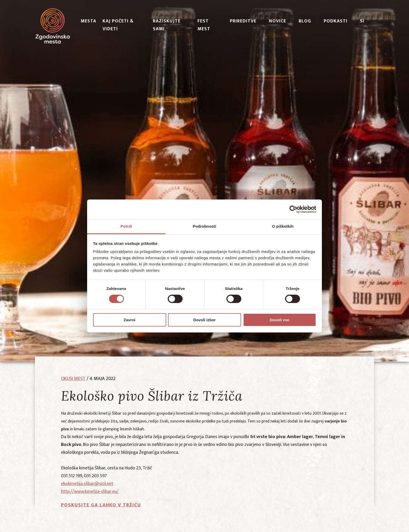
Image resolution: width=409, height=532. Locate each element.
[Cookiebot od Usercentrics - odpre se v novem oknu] (293, 209)
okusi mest (73, 379)
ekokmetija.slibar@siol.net (87, 484)
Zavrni (130, 320)
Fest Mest (204, 25)
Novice (278, 21)
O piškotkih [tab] (283, 226)
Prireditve (243, 21)
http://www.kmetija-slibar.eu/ (90, 492)
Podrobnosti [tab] (204, 226)
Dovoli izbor (204, 320)
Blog (305, 21)
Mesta (88, 21)
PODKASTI (336, 21)
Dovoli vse (279, 320)
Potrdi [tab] (126, 226)
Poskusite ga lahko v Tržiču (101, 505)
